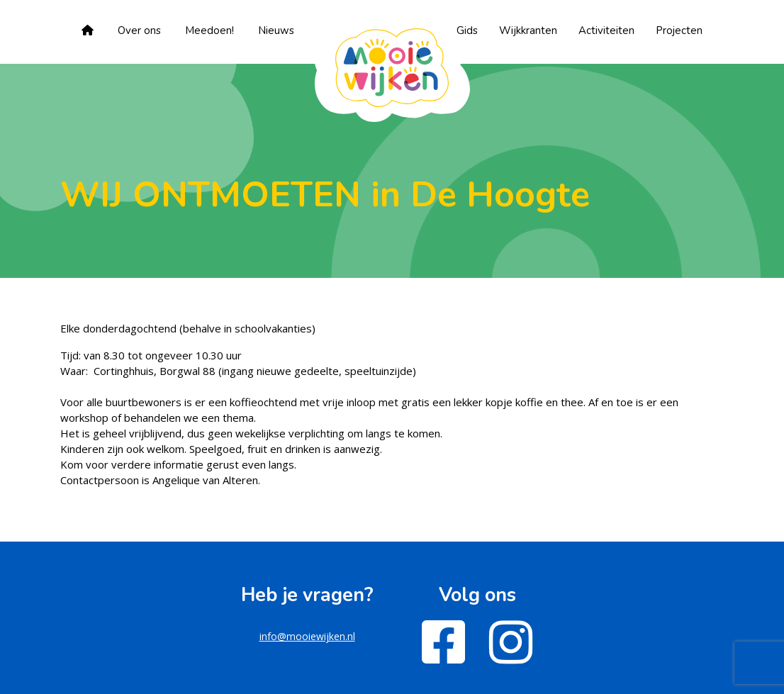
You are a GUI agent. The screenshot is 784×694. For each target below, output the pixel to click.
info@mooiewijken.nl (307, 636)
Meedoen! (209, 30)
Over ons (139, 30)
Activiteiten (606, 30)
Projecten (679, 30)
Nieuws (276, 30)
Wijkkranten (528, 30)
